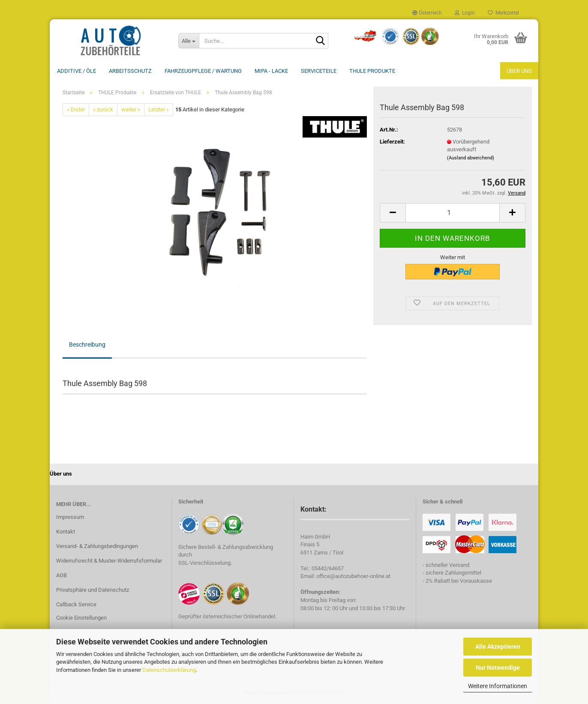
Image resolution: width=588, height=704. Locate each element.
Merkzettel (503, 13)
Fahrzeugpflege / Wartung (203, 71)
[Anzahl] (453, 213)
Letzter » (159, 109)
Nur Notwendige (498, 668)
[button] (427, 13)
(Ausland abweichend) (471, 158)
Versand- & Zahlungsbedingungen (97, 546)
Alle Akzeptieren (498, 647)
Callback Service (76, 604)
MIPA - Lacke (271, 71)
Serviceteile (319, 71)
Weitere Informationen (498, 686)
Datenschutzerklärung (169, 670)
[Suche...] (189, 41)
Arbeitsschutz (130, 71)
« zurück (103, 109)
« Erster (76, 109)
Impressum (70, 517)
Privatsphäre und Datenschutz (93, 590)
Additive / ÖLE (76, 71)
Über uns (519, 71)
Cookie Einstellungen (81, 618)
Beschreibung (87, 345)
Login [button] (465, 13)
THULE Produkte (372, 71)
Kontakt (66, 532)
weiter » (131, 109)
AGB (61, 575)
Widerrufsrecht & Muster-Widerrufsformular (109, 561)
